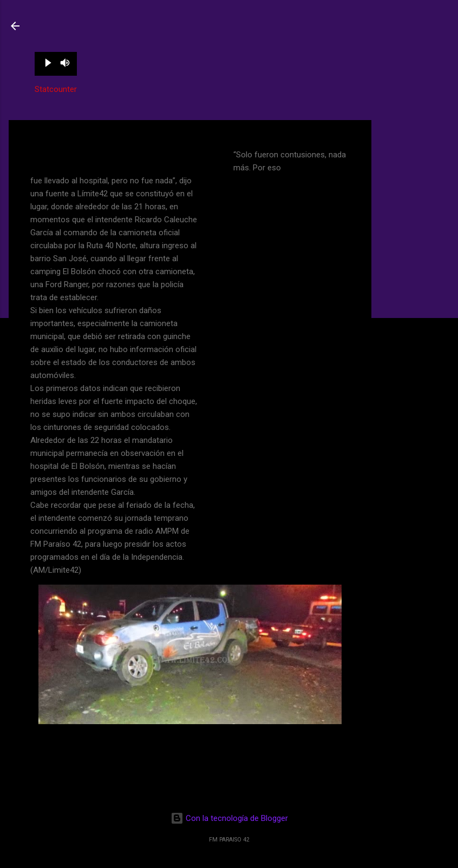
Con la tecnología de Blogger (229, 818)
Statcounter (56, 89)
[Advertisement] (415, 282)
